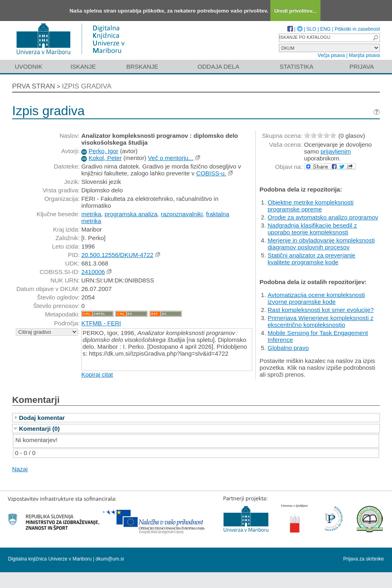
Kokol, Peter (105, 158)
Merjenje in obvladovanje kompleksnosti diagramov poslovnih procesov (321, 244)
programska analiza (131, 214)
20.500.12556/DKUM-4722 (117, 255)
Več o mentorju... (171, 158)
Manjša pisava (364, 55)
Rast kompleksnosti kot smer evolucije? (321, 310)
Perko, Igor (103, 151)
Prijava (362, 66)
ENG (325, 29)
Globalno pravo (288, 348)
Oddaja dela (218, 66)
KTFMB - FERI (101, 323)
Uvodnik (28, 66)
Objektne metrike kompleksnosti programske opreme (311, 206)
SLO (311, 29)
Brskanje (142, 66)
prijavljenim (336, 151)
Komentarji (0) (39, 429)
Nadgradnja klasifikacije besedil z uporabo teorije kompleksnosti (312, 229)
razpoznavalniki (182, 214)
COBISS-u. (211, 173)
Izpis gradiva (87, 86)
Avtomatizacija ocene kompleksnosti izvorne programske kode (316, 298)
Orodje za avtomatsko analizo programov (323, 217)
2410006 (93, 272)
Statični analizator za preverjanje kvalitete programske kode (311, 259)
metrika (91, 214)
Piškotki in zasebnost (357, 29)
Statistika (297, 66)
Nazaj (20, 469)
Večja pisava (331, 55)
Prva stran (34, 86)
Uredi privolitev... (296, 11)
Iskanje (83, 66)
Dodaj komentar (42, 418)
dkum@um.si (110, 559)
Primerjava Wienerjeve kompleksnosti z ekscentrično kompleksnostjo (320, 321)
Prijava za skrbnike (364, 559)
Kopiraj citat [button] (97, 374)
